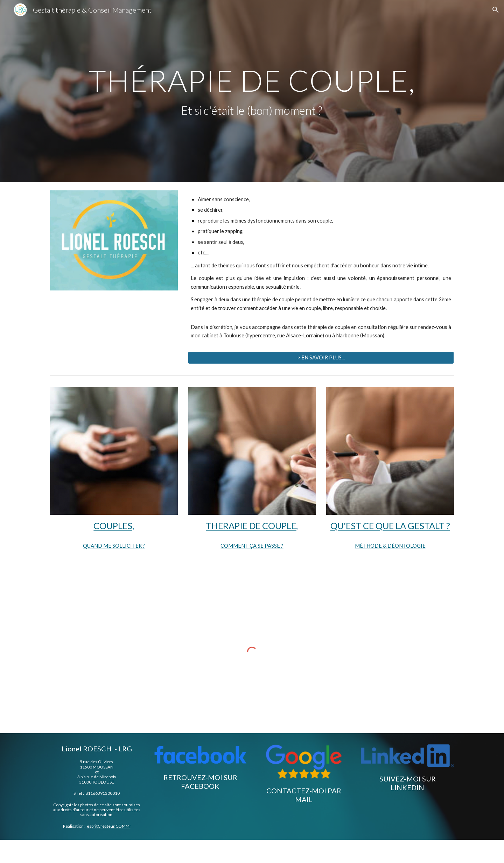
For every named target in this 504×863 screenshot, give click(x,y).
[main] (252, 91)
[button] (496, 10)
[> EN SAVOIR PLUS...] (321, 358)
